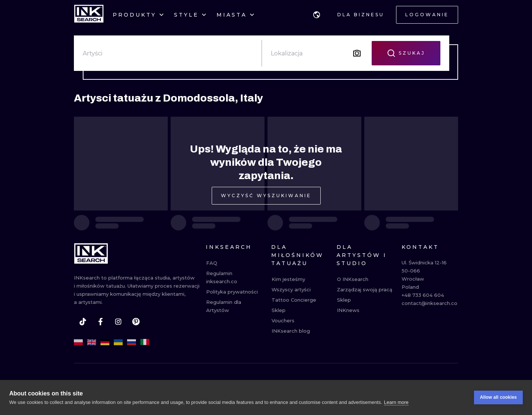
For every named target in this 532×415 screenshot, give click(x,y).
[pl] (78, 342)
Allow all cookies (498, 398)
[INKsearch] (89, 15)
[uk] (118, 342)
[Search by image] (357, 53)
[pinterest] (136, 322)
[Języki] (317, 15)
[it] (145, 342)
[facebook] (100, 322)
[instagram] (118, 322)
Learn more (396, 403)
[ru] (132, 342)
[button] (317, 15)
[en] (92, 342)
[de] (105, 342)
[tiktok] (83, 322)
